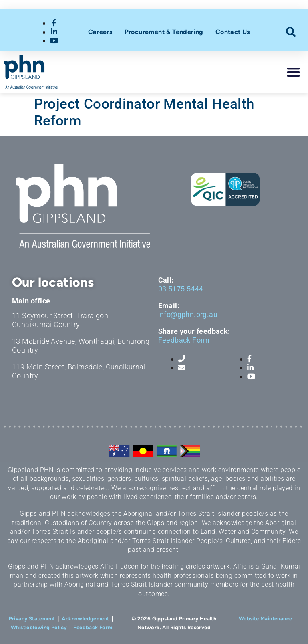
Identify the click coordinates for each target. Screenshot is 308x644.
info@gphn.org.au (188, 314)
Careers (100, 32)
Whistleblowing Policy (39, 627)
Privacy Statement (32, 619)
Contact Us (233, 32)
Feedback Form (184, 340)
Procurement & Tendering (164, 32)
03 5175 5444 (181, 289)
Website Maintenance (266, 619)
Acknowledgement (85, 619)
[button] (291, 32)
